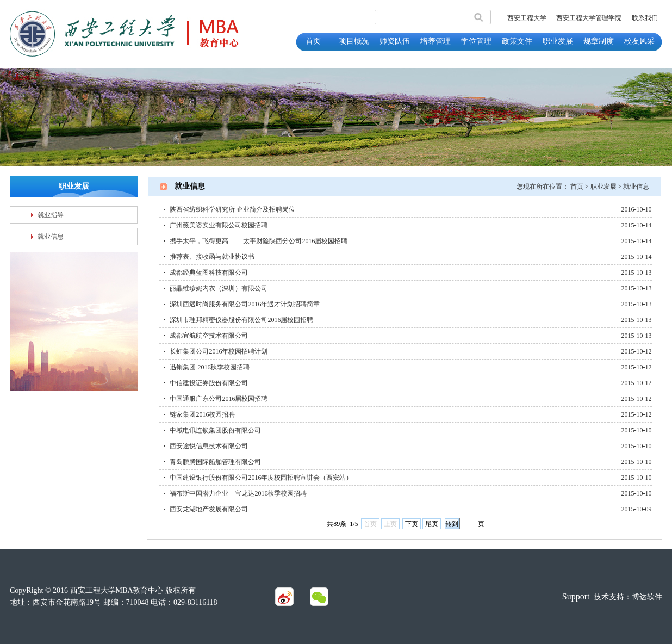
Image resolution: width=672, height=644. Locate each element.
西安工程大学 (527, 18)
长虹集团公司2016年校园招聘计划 (219, 351)
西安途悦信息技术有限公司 (209, 446)
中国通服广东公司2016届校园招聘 (219, 399)
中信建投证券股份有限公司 (209, 383)
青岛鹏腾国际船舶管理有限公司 (215, 462)
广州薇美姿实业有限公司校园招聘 (219, 225)
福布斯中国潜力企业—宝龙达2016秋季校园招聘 (238, 493)
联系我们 (645, 18)
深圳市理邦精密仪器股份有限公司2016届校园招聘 (241, 320)
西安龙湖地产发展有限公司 (209, 509)
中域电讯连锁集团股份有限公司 (215, 430)
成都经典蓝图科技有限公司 (209, 273)
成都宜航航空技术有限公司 (209, 336)
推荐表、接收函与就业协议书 (212, 257)
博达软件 (647, 597)
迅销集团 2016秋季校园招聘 (210, 367)
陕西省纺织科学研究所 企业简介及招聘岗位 (232, 209)
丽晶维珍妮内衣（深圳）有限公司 (219, 288)
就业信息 (51, 237)
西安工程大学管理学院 (589, 18)
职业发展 (603, 187)
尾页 (432, 524)
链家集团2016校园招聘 (202, 414)
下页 (412, 524)
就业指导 (51, 215)
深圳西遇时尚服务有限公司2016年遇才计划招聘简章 (245, 304)
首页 (577, 187)
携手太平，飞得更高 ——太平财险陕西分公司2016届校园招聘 (259, 241)
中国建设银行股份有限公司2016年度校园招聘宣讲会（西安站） (261, 478)
